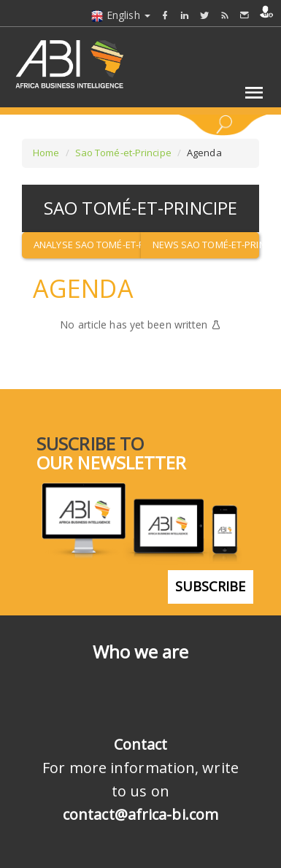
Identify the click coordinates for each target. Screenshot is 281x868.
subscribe (211, 586)
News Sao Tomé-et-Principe (206, 245)
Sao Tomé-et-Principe (123, 153)
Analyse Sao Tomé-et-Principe (87, 245)
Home (46, 153)
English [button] (120, 15)
